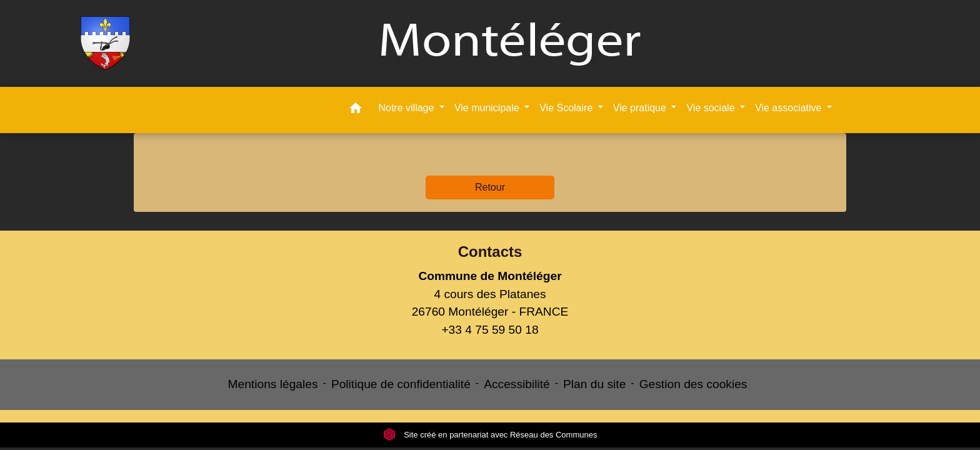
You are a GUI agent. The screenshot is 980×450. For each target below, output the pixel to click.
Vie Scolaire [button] (567, 108)
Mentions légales (273, 384)
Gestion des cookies (693, 384)
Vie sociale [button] (712, 108)
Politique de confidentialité (401, 384)
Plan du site (594, 384)
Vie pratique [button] (641, 108)
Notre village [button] (407, 108)
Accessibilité (517, 384)
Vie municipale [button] (488, 108)
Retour (490, 187)
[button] (356, 110)
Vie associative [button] (790, 108)
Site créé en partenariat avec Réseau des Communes (490, 435)
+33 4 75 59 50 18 (490, 330)
